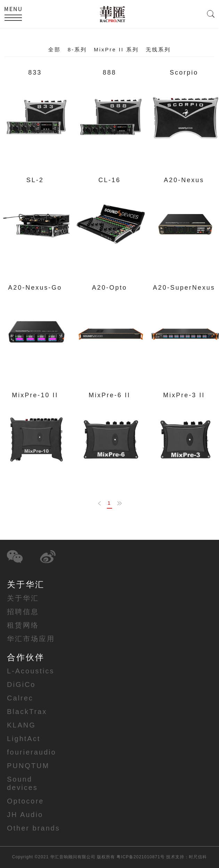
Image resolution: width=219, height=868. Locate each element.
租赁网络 (23, 625)
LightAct (24, 739)
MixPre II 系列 (116, 49)
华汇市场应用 (31, 639)
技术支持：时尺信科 (186, 857)
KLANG (21, 725)
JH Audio (25, 815)
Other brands (34, 828)
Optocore (25, 801)
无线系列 (158, 49)
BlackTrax (27, 712)
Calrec (20, 698)
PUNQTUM (28, 766)
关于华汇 (23, 598)
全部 (55, 49)
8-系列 (77, 49)
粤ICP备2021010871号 (141, 857)
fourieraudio (32, 752)
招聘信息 (23, 612)
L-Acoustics (31, 671)
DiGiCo (21, 684)
